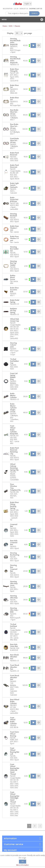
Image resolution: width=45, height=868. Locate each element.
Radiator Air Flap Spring (13, 311)
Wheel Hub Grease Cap (15, 320)
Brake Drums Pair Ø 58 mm (14, 200)
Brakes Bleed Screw (13, 277)
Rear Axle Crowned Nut (14, 543)
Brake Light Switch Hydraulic (14, 185)
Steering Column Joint (13, 345)
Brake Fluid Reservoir (14, 154)
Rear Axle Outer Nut (14, 645)
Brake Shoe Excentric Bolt (14, 290)
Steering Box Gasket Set (14, 249)
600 (11, 26)
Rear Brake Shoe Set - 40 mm (14, 126)
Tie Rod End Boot (14, 625)
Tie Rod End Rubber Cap (15, 361)
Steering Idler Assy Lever (14, 584)
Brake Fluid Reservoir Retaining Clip (14, 451)
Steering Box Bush (14, 215)
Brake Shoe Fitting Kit (14, 70)
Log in (16, 9)
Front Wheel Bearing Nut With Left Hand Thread (15, 769)
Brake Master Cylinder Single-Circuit (13, 408)
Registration (8, 9)
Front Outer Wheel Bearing (15, 734)
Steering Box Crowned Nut (14, 568)
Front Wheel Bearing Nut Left (15, 751)
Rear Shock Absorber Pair (14, 657)
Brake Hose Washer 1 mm (14, 228)
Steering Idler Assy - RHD (14, 610)
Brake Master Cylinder (13, 396)
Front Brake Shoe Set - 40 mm (15, 141)
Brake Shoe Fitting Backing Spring (14, 505)
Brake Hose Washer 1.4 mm (14, 239)
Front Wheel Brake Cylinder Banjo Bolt (14, 430)
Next (40, 826)
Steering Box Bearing (15, 554)
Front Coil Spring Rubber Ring (14, 376)
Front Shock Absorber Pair (15, 667)
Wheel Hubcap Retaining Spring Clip (14, 467)
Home (5, 26)
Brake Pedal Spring (15, 301)
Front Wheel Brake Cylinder (13, 721)
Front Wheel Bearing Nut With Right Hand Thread (15, 797)
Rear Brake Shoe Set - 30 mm (14, 112)
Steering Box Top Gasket (13, 263)
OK (22, 862)
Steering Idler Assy (14, 597)
